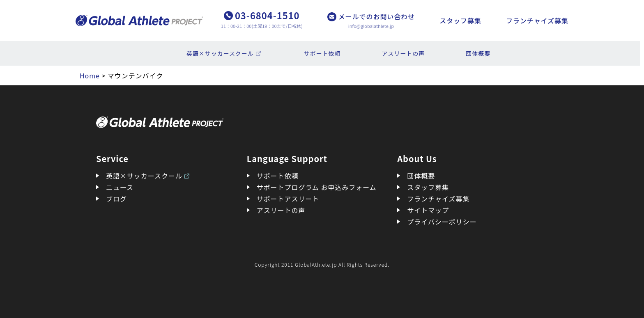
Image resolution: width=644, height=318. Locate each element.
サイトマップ (428, 210)
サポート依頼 (322, 53)
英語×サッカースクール (220, 53)
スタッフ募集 (460, 21)
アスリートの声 (404, 53)
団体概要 (478, 53)
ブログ (116, 199)
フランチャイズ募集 (537, 21)
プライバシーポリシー (442, 222)
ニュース (120, 187)
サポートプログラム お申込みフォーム (317, 187)
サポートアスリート (288, 199)
